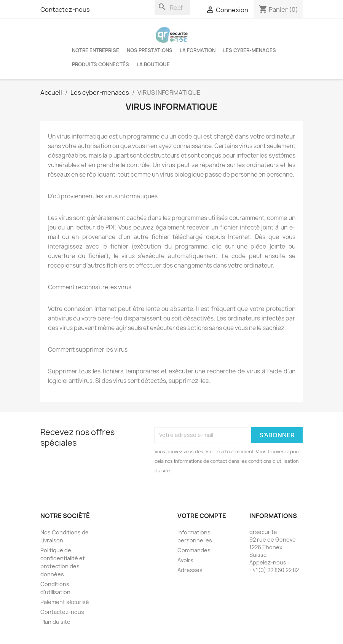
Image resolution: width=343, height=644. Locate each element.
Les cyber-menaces (250, 50)
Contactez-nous (65, 10)
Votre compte (202, 516)
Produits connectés (101, 64)
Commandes (194, 550)
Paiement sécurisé (65, 602)
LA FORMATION (198, 50)
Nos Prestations (150, 50)
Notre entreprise (96, 50)
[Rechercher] (173, 8)
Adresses (190, 570)
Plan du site (55, 622)
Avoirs (185, 560)
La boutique (153, 64)
